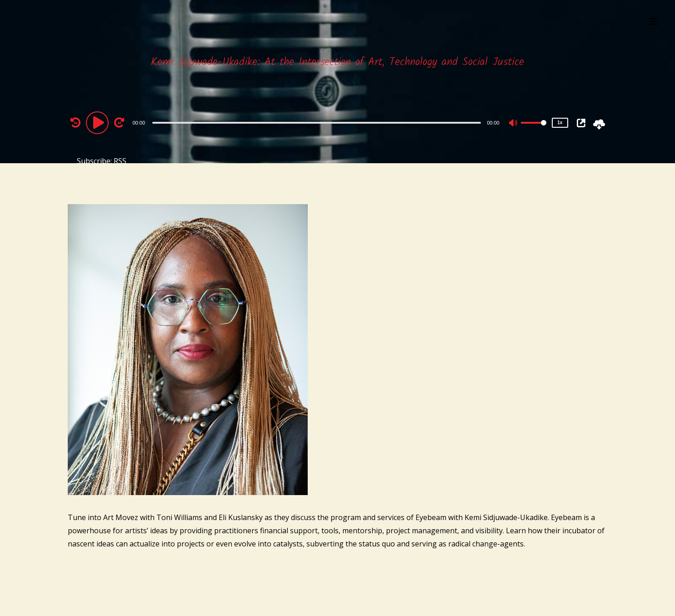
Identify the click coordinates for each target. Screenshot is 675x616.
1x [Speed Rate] (560, 123)
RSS (120, 161)
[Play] (99, 122)
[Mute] (514, 124)
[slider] (317, 123)
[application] (318, 122)
